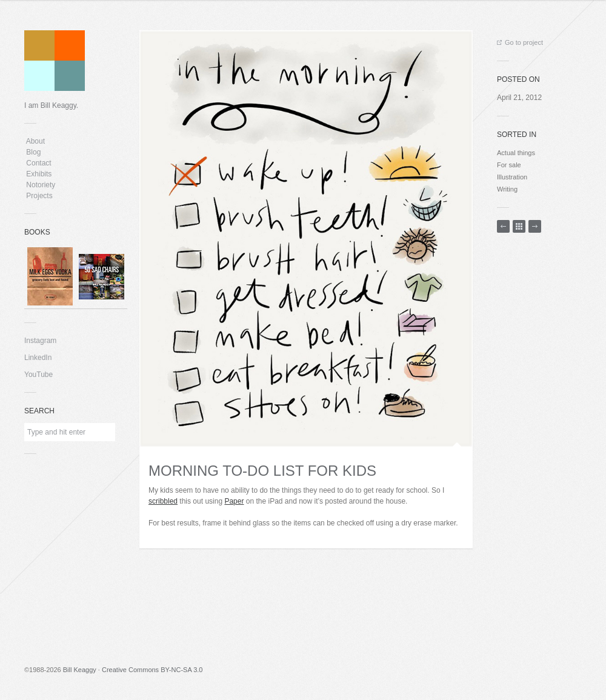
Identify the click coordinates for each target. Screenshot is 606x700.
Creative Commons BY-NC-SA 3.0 (152, 670)
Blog (34, 152)
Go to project (520, 42)
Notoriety (40, 185)
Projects (39, 196)
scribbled (163, 501)
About (35, 141)
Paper (234, 501)
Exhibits (39, 174)
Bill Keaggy (80, 670)
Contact (39, 163)
